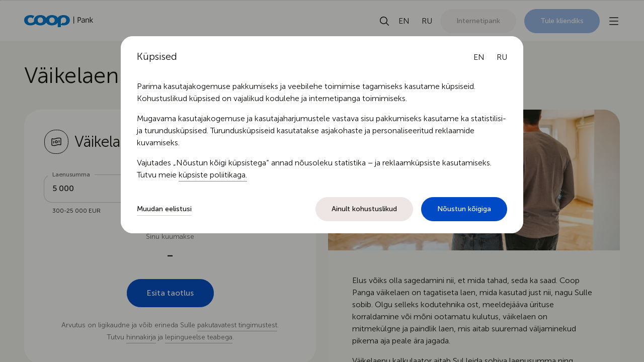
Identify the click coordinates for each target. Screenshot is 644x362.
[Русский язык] (502, 57)
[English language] (479, 57)
